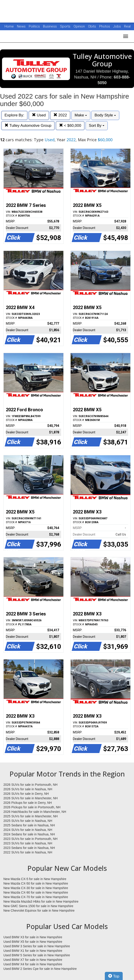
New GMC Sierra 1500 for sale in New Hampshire (38, 906)
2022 (60, 115)
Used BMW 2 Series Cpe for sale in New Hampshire (40, 969)
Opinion (80, 26)
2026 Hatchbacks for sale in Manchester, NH (35, 812)
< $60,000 (70, 126)
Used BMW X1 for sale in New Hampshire (33, 951)
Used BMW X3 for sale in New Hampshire (33, 937)
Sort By (97, 126)
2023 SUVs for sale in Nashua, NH (28, 843)
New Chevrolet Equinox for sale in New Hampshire (39, 911)
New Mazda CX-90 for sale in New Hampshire (36, 892)
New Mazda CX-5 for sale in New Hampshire (35, 879)
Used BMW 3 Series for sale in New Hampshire (37, 946)
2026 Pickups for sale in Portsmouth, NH (32, 807)
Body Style (105, 115)
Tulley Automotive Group (28, 126)
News (21, 26)
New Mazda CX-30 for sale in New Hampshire (36, 888)
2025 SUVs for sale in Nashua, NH (28, 821)
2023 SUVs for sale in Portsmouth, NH (30, 839)
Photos (105, 26)
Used (39, 115)
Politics (34, 26)
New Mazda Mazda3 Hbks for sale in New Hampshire (41, 901)
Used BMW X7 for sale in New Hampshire (33, 960)
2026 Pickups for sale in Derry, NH (28, 803)
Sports (66, 26)
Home (9, 26)
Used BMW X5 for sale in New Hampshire (33, 942)
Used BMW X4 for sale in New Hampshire (33, 964)
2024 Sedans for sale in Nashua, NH (29, 834)
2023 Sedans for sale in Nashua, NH (29, 848)
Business (50, 26)
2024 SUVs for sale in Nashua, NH (28, 830)
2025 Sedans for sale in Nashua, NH (29, 825)
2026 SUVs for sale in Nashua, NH (28, 789)
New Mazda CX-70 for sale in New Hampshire (36, 897)
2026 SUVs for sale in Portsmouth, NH (30, 785)
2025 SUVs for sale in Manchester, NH (31, 816)
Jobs (117, 26)
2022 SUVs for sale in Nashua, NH (28, 852)
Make (81, 115)
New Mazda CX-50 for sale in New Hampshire (36, 883)
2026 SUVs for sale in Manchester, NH (31, 798)
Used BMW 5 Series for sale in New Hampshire (37, 955)
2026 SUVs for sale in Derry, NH (26, 794)
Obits (92, 26)
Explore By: (14, 115)
